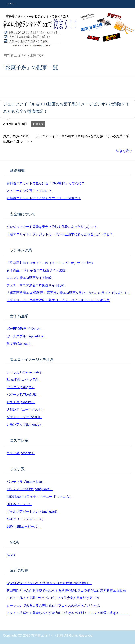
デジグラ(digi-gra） (21, 387)
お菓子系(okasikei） (21, 402)
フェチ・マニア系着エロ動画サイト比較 (36, 285)
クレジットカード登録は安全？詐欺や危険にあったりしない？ (52, 227)
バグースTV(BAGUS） (23, 395)
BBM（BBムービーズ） (24, 526)
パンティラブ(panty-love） (26, 482)
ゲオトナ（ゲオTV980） (24, 417)
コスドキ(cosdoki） (21, 453)
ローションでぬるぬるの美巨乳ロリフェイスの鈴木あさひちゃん (53, 605)
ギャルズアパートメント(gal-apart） (33, 512)
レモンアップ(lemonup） (25, 424)
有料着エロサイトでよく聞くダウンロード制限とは (44, 198)
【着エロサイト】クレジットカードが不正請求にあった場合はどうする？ (60, 234)
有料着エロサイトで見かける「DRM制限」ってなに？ (46, 183)
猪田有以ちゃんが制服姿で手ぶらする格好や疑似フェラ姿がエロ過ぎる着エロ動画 (66, 591)
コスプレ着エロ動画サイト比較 (29, 278)
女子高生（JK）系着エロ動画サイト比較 (36, 270)
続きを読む (124, 151)
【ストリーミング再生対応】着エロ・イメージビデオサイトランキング (58, 300)
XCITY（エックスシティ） (26, 519)
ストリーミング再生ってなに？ (29, 191)
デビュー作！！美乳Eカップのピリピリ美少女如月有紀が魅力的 (53, 598)
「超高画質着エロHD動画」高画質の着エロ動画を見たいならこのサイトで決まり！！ (69, 293)
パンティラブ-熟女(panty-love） (30, 489)
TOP (24, 56)
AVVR (11, 555)
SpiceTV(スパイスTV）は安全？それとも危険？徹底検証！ (49, 583)
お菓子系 (38, 124)
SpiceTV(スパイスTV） (23, 380)
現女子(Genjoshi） (20, 344)
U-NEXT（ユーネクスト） (26, 410)
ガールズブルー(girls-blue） (27, 336)
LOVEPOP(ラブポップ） (25, 329)
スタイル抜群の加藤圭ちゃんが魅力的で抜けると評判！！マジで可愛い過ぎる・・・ (68, 613)
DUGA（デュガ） (19, 504)
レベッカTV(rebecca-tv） (25, 372)
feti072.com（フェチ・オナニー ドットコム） (40, 497)
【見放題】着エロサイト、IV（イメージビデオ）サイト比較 (50, 263)
